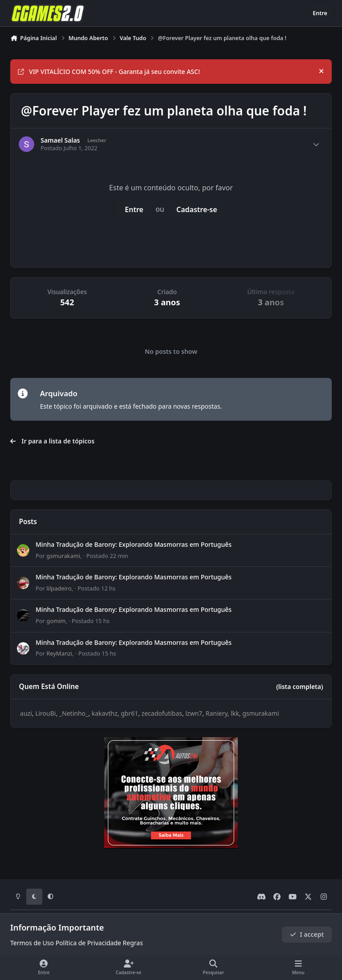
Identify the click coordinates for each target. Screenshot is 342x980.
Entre (134, 209)
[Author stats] (316, 144)
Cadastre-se (197, 209)
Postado (107, 556)
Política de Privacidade (88, 943)
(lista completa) (299, 687)
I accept (307, 934)
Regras (133, 943)
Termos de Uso (32, 943)
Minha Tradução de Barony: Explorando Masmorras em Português (134, 544)
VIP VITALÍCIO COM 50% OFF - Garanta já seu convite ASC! (109, 72)
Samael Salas (60, 140)
